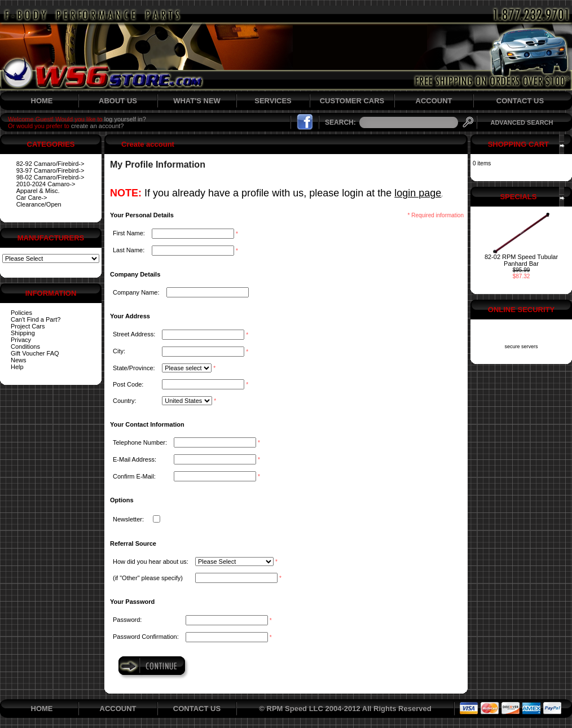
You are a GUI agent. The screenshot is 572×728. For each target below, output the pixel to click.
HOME (42, 101)
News (19, 360)
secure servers (521, 347)
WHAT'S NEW (197, 101)
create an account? (98, 126)
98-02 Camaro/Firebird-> (50, 177)
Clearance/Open (39, 204)
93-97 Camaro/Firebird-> (50, 170)
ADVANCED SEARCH (522, 122)
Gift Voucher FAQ (35, 353)
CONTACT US (520, 101)
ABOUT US (118, 101)
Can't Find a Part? (36, 319)
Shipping (23, 333)
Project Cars (28, 326)
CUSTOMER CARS (352, 101)
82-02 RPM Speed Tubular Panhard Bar (521, 260)
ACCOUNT (434, 101)
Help (17, 367)
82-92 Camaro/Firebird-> (50, 164)
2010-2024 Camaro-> (46, 184)
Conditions (25, 347)
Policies (21, 313)
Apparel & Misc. (38, 191)
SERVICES (273, 101)
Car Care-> (32, 198)
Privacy (21, 340)
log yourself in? (125, 119)
